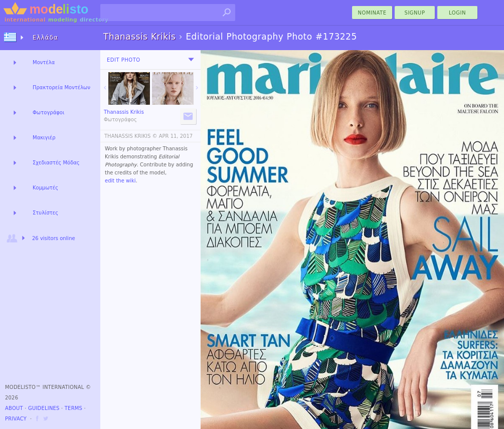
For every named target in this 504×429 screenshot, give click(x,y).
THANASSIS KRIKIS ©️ (131, 136)
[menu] (191, 60)
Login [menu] (457, 13)
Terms (73, 408)
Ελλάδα (45, 38)
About (14, 408)
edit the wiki (120, 181)
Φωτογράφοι (48, 113)
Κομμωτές (45, 188)
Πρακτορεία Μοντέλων (61, 87)
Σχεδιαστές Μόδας (56, 163)
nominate (372, 13)
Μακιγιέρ (44, 138)
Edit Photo (124, 60)
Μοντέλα (44, 62)
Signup (415, 13)
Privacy (16, 419)
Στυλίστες (45, 213)
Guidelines (44, 408)
